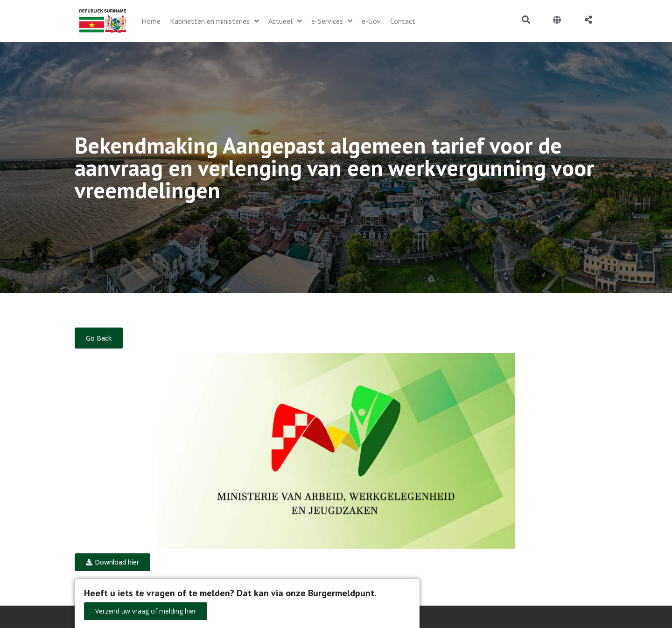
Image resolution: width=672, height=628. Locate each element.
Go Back (99, 338)
